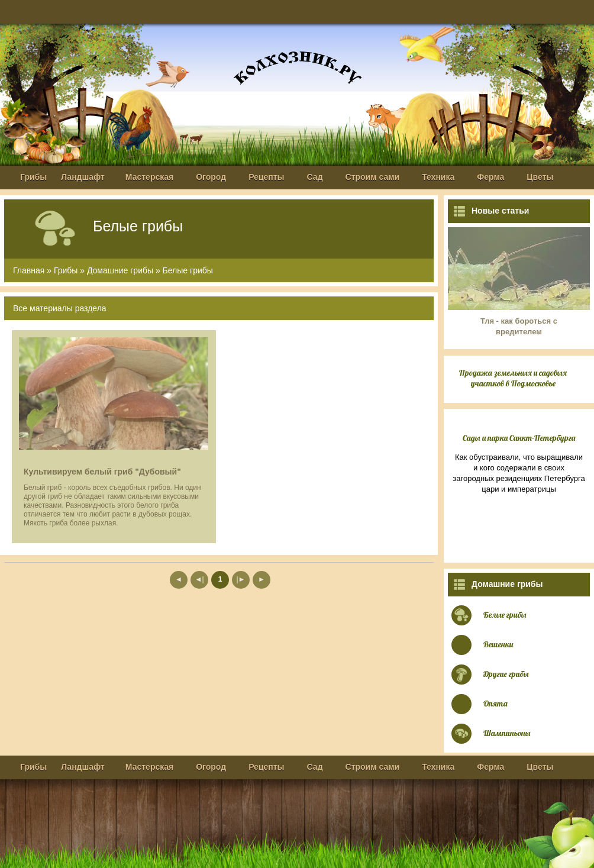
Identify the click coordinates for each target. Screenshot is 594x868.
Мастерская (149, 177)
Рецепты (266, 177)
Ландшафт (83, 177)
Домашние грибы (120, 270)
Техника (438, 177)
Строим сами (373, 177)
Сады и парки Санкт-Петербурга (519, 438)
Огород (211, 177)
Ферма (490, 177)
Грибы (33, 177)
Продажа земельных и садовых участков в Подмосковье (513, 378)
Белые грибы (188, 270)
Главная (29, 270)
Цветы (540, 177)
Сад (315, 177)
